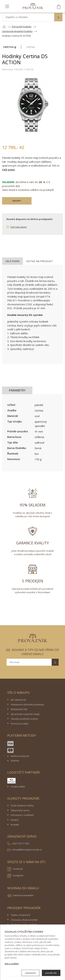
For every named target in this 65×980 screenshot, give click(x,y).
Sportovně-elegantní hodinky (17, 31)
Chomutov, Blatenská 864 (24, 920)
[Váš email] (29, 662)
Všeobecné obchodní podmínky (27, 705)
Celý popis (8, 169)
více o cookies (12, 964)
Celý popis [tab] (12, 261)
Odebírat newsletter (23, 895)
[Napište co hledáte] (28, 17)
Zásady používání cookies (24, 719)
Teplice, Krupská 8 (20, 915)
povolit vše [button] (51, 973)
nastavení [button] (30, 973)
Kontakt (15, 825)
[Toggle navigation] (7, 6)
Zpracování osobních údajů (25, 714)
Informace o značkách (22, 815)
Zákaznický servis (20, 810)
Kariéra (15, 820)
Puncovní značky (20, 724)
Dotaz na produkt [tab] (40, 261)
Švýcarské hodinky (22, 27)
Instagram (15, 876)
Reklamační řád (19, 709)
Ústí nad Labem (19, 227)
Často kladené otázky (22, 805)
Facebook (15, 869)
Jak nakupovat (18, 700)
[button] (58, 18)
